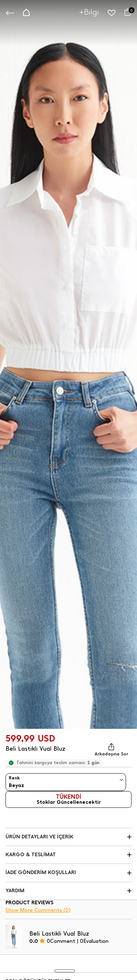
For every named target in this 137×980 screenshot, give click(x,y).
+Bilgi (89, 12)
